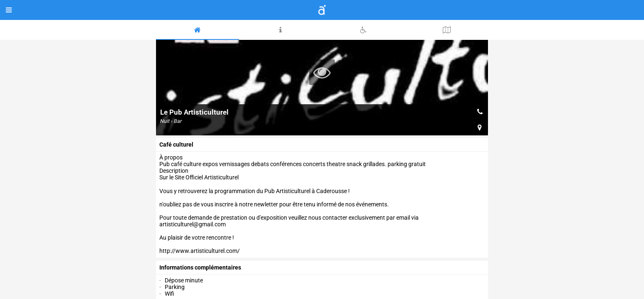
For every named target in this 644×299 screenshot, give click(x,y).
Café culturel (176, 145)
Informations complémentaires (200, 267)
